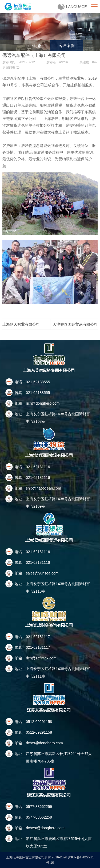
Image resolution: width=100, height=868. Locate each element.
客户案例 (67, 46)
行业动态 (33, 46)
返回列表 (11, 68)
